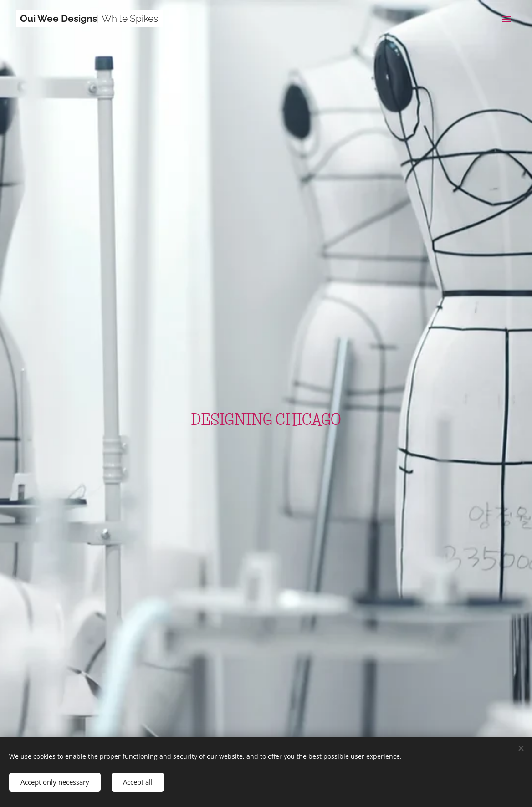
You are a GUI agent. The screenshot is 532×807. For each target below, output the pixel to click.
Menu (506, 19)
